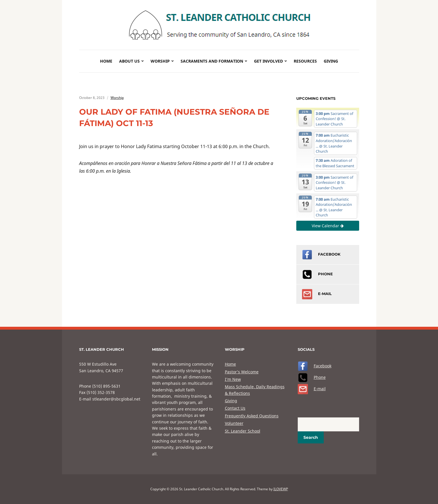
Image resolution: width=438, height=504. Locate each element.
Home (106, 61)
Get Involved (268, 61)
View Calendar (328, 226)
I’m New (233, 379)
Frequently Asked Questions (252, 416)
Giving (331, 61)
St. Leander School (243, 431)
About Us (129, 61)
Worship (160, 61)
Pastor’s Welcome (242, 372)
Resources (305, 61)
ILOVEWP (281, 489)
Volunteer (234, 423)
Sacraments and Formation (212, 61)
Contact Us (235, 408)
